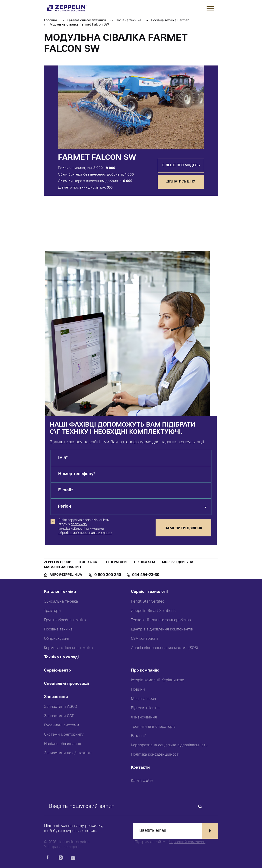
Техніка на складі (61, 658)
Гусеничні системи (62, 725)
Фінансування (144, 718)
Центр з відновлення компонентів (162, 630)
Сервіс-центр (58, 671)
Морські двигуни (178, 563)
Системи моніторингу (64, 735)
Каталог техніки (60, 592)
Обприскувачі (56, 639)
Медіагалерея (144, 699)
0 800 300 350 (108, 575)
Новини (138, 690)
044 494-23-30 (146, 575)
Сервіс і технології (149, 592)
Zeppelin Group (58, 563)
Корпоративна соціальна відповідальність (169, 745)
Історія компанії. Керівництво (158, 680)
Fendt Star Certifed (148, 602)
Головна (51, 21)
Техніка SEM (144, 563)
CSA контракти (144, 639)
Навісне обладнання (63, 744)
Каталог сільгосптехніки (86, 21)
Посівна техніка (128, 21)
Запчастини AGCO (61, 707)
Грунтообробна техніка (65, 620)
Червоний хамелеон (187, 842)
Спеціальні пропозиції (67, 684)
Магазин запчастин (62, 567)
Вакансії (138, 736)
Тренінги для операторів (153, 727)
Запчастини (56, 697)
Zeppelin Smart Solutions (153, 611)
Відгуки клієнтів (145, 708)
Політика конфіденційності (155, 755)
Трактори (52, 611)
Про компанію (145, 671)
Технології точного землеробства (161, 620)
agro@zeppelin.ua (66, 575)
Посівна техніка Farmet (170, 21)
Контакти (140, 768)
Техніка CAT (89, 563)
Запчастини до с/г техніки (68, 753)
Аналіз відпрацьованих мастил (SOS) (165, 648)
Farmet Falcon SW (97, 158)
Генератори (116, 563)
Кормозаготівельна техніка (68, 648)
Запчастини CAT (59, 716)
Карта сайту (142, 781)
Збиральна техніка (61, 602)
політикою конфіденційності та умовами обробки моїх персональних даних (85, 529)
